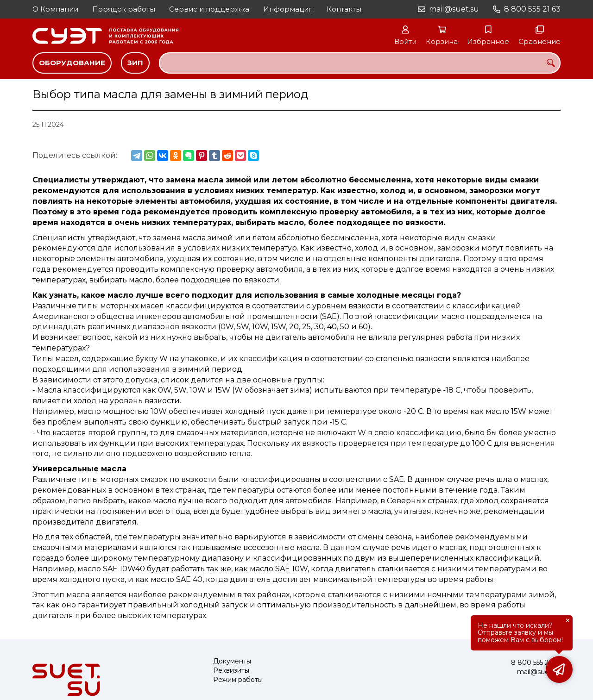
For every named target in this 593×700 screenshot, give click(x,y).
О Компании (55, 9)
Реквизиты (231, 671)
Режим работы (238, 680)
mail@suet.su (454, 9)
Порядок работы (124, 9)
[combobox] (360, 63)
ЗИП (135, 63)
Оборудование (72, 63)
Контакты (344, 9)
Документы (232, 661)
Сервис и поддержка (209, 9)
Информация (288, 9)
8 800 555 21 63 (532, 9)
